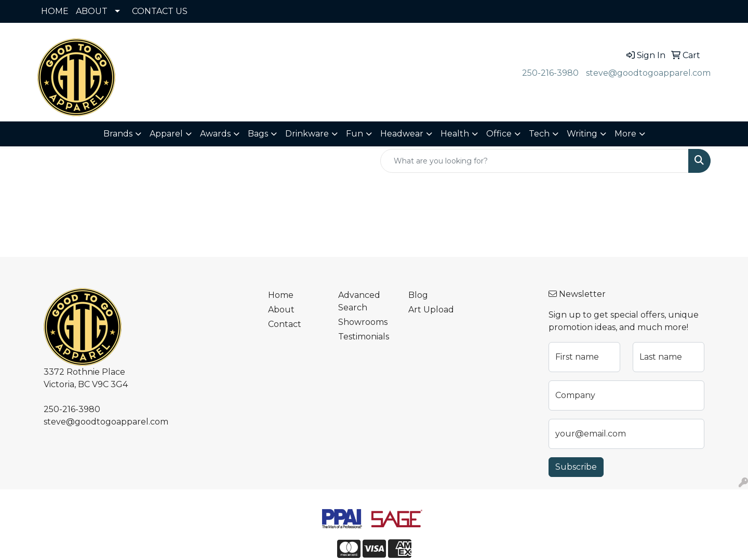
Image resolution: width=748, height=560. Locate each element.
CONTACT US (160, 11)
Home (281, 295)
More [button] (625, 134)
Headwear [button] (402, 134)
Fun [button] (355, 134)
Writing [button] (582, 134)
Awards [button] (215, 134)
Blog (418, 295)
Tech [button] (539, 134)
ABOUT (92, 11)
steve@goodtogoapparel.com (648, 73)
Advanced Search (359, 301)
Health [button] (455, 134)
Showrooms (363, 322)
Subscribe (576, 467)
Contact (285, 324)
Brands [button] (118, 134)
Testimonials (364, 337)
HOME (55, 11)
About (281, 310)
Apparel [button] (166, 134)
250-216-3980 (550, 73)
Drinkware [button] (307, 134)
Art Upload (431, 310)
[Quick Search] (535, 161)
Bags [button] (258, 134)
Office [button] (499, 134)
